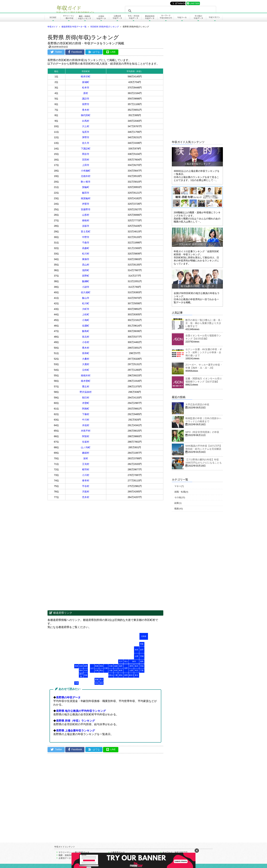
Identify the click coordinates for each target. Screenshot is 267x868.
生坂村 (86, 442)
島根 (97, 666)
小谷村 (86, 342)
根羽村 (86, 469)
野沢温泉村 (86, 392)
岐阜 (121, 670)
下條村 (86, 414)
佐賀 (81, 666)
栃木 (137, 666)
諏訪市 (86, 99)
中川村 (86, 420)
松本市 (86, 88)
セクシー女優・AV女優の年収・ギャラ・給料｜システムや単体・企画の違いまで (204, 352)
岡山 (101, 670)
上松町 (86, 314)
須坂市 (86, 226)
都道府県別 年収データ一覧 (74, 27)
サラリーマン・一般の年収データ (74, 852)
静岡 (126, 675)
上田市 (86, 165)
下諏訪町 (86, 149)
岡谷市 (86, 154)
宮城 (142, 656)
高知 (97, 683)
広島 (97, 670)
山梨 (131, 670)
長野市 (86, 104)
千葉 (142, 670)
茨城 (142, 666)
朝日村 (86, 398)
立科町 (86, 370)
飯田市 (86, 193)
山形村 (86, 215)
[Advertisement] (76, 527)
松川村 (86, 254)
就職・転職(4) (181, 492)
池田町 (86, 270)
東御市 (86, 259)
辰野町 (86, 276)
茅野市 (86, 137)
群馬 (131, 666)
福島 (142, 661)
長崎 (76, 666)
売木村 (86, 497)
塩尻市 (86, 132)
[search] (170, 11)
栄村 (86, 458)
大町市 (86, 309)
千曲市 (86, 243)
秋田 (137, 650)
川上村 (86, 126)
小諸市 (86, 287)
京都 (111, 666)
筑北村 (86, 337)
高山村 (86, 265)
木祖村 (86, 425)
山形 (137, 656)
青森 (142, 644)
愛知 (121, 675)
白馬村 (86, 121)
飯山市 (86, 298)
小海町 (86, 320)
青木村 (86, 110)
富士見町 (86, 231)
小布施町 (86, 171)
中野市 (86, 237)
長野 (126, 668)
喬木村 (86, 348)
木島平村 (86, 431)
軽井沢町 (86, 76)
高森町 (86, 248)
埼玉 (137, 670)
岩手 (142, 650)
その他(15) (180, 497)
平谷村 (86, 486)
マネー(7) (179, 486)
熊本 (81, 670)
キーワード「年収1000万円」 (176, 852)
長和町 (86, 353)
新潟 (134, 661)
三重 (116, 675)
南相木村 (86, 375)
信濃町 (86, 326)
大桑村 (86, 359)
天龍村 (86, 492)
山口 (92, 668)
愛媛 (97, 679)
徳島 (101, 683)
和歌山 (111, 675)
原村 (86, 93)
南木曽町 (86, 381)
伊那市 (86, 204)
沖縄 (76, 683)
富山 (126, 661)
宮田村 (86, 160)
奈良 (116, 670)
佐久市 (86, 143)
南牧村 (86, 220)
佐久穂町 (86, 292)
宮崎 (86, 675)
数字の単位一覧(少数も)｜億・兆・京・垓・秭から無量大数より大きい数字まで (204, 323)
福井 (121, 666)
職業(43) (179, 509)
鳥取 (101, 666)
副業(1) (178, 503)
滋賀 (116, 666)
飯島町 (86, 331)
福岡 (86, 666)
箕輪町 (86, 187)
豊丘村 (86, 386)
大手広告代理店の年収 (197, 405)
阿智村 (86, 436)
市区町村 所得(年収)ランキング (104, 27)
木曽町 (86, 403)
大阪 (111, 670)
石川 (121, 661)
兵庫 (106, 668)
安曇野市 (86, 209)
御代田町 (86, 115)
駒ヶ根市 (86, 182)
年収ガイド (53, 27)
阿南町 (86, 409)
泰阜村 (86, 480)
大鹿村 (86, 364)
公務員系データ (118, 852)
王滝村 (86, 464)
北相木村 (86, 176)
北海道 (144, 636)
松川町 (86, 303)
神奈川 (131, 675)
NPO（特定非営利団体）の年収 (202, 432)
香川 (101, 679)
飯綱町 (86, 281)
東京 (137, 675)
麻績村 (86, 453)
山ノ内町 (86, 447)
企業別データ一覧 (67, 858)
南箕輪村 (86, 198)
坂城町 (86, 82)
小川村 (86, 475)
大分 (86, 670)
